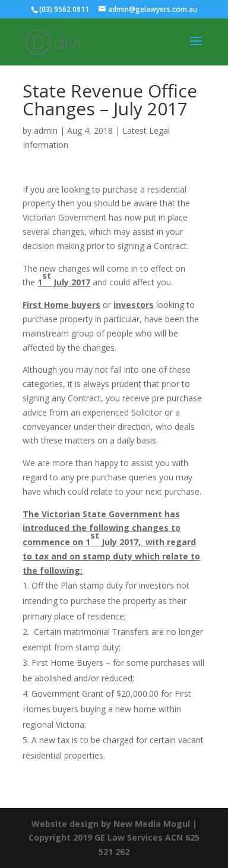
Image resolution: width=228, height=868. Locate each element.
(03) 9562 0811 (64, 9)
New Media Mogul (152, 824)
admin (46, 130)
